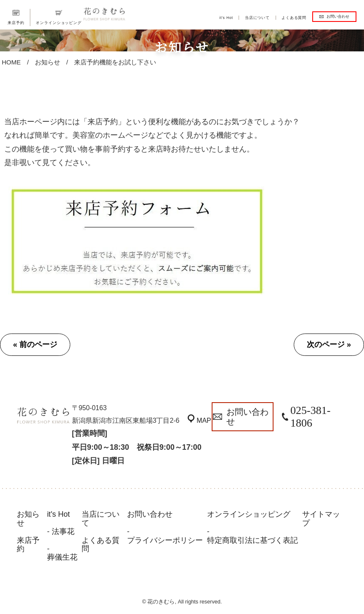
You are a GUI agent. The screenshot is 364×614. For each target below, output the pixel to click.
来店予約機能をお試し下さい (115, 62)
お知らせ (48, 62)
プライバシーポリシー (165, 540)
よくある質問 (294, 18)
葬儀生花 (62, 557)
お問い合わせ (338, 16)
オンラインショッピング (58, 23)
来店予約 (16, 23)
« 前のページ (35, 344)
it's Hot (226, 18)
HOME (11, 62)
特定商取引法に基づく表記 (252, 540)
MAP (205, 420)
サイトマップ (321, 519)
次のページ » (329, 344)
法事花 (63, 531)
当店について (257, 18)
